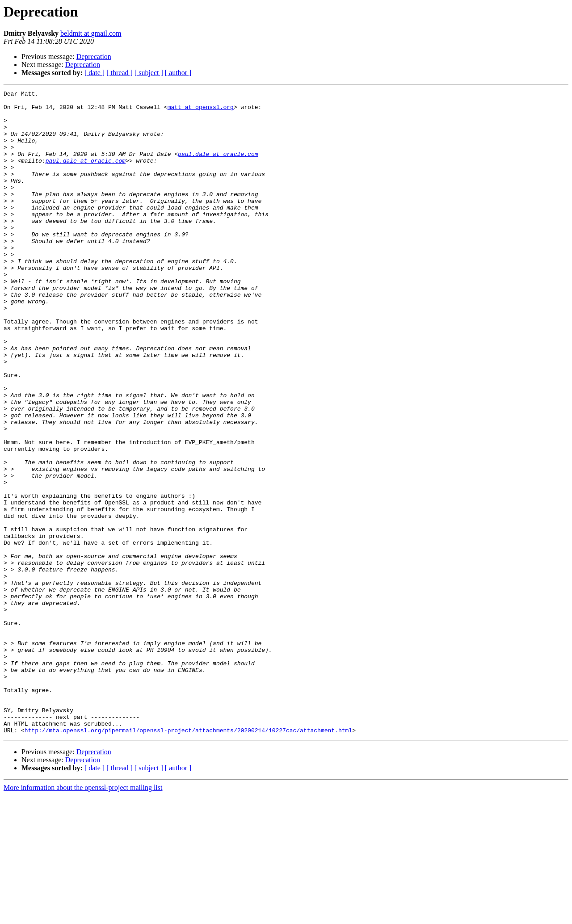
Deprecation (94, 57)
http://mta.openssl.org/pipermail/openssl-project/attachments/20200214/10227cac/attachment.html (188, 859)
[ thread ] (120, 73)
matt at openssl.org (201, 111)
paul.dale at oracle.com (218, 167)
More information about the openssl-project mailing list (83, 916)
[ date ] (95, 73)
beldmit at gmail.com (91, 33)
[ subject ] (149, 73)
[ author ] (178, 73)
